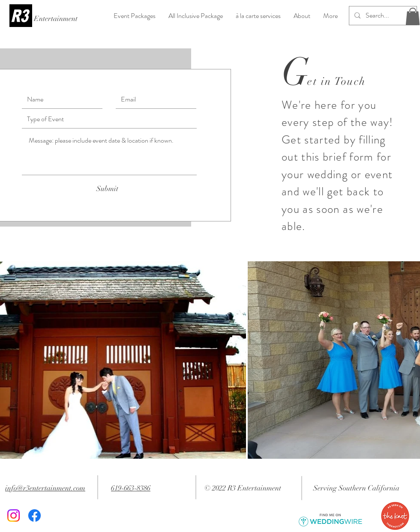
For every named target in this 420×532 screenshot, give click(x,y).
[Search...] (382, 16)
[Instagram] (13, 516)
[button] (413, 16)
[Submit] (107, 189)
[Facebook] (34, 516)
